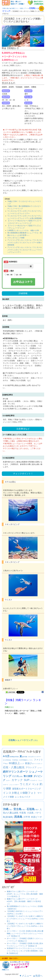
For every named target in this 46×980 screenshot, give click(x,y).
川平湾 (27, 817)
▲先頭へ (38, 976)
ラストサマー (35, 757)
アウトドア (31, 768)
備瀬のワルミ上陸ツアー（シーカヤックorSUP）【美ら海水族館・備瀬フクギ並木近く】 (24, 901)
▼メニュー (26, 976)
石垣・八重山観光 (14, 767)
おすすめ (23, 757)
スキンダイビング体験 (16, 238)
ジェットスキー (14, 785)
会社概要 (5, 958)
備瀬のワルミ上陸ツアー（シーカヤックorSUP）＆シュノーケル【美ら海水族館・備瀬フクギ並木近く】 (25, 894)
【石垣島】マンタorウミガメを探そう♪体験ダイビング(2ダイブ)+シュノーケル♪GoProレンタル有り (25, 926)
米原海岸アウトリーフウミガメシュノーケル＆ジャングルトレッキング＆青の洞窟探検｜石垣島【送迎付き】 (25, 951)
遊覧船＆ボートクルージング (26, 789)
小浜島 (30, 813)
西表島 (18, 817)
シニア (16, 764)
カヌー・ (14, 780)
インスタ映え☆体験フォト (20, 793)
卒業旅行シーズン (26, 760)
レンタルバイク (23, 797)
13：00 (18, 275)
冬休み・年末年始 (10, 760)
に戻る (23, 740)
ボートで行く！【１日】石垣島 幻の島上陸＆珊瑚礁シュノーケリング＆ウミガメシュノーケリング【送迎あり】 (25, 933)
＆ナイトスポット (34, 764)
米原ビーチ (36, 817)
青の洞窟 (28, 776)
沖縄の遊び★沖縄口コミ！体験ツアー (15, 8)
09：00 (9, 275)
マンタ (35, 784)
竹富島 (23, 813)
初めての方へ (14, 958)
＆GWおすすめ (11, 757)
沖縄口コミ (6, 970)
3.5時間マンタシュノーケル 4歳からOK (23, 230)
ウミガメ (25, 784)
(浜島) (17, 776)
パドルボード (31, 780)
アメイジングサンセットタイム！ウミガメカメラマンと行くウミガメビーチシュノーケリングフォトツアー (25, 250)
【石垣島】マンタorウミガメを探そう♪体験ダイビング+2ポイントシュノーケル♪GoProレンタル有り (25, 919)
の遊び (8, 810)
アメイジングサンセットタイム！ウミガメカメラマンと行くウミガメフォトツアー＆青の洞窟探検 (25, 242)
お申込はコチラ (23, 282)
